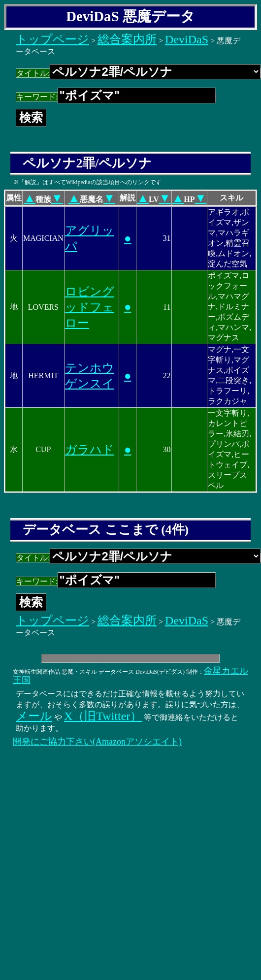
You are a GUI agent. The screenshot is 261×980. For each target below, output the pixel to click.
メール (34, 716)
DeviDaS (187, 39)
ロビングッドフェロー (90, 307)
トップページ (52, 39)
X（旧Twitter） (103, 716)
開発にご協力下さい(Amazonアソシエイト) (97, 742)
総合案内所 (127, 39)
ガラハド (90, 450)
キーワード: (116, 97)
